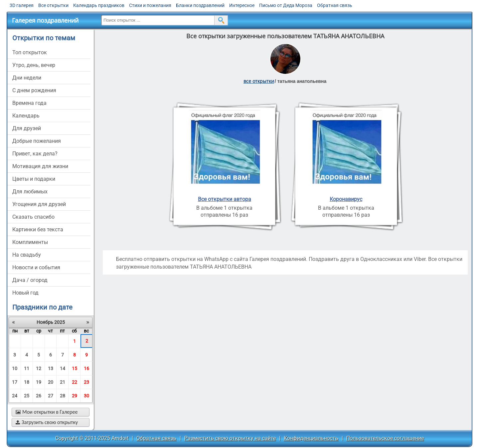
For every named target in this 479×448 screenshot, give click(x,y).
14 (63, 368)
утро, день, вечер (34, 65)
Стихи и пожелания (150, 5)
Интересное (242, 5)
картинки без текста (38, 229)
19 (39, 382)
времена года (29, 103)
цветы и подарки (34, 179)
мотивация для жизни (40, 166)
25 (27, 396)
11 (27, 368)
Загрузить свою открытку (47, 422)
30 (86, 396)
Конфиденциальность (311, 438)
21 (63, 382)
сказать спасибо (33, 217)
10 (15, 368)
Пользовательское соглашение (385, 438)
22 (75, 382)
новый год (25, 293)
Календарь (26, 116)
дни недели (27, 78)
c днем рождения (34, 90)
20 (51, 382)
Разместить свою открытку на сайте (230, 438)
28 (63, 396)
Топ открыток (30, 52)
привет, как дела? (35, 154)
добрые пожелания (37, 141)
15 (75, 368)
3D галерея (22, 5)
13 (51, 368)
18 (27, 382)
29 (75, 396)
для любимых (30, 192)
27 (51, 396)
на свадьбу (27, 255)
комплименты (30, 242)
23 (86, 382)
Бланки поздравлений (200, 5)
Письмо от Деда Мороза (286, 5)
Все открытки (53, 5)
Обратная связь (335, 5)
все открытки (259, 81)
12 (39, 368)
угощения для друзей (39, 204)
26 (39, 396)
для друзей (27, 128)
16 (86, 368)
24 (15, 396)
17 (15, 382)
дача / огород (30, 280)
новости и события (36, 267)
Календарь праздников (99, 5)
